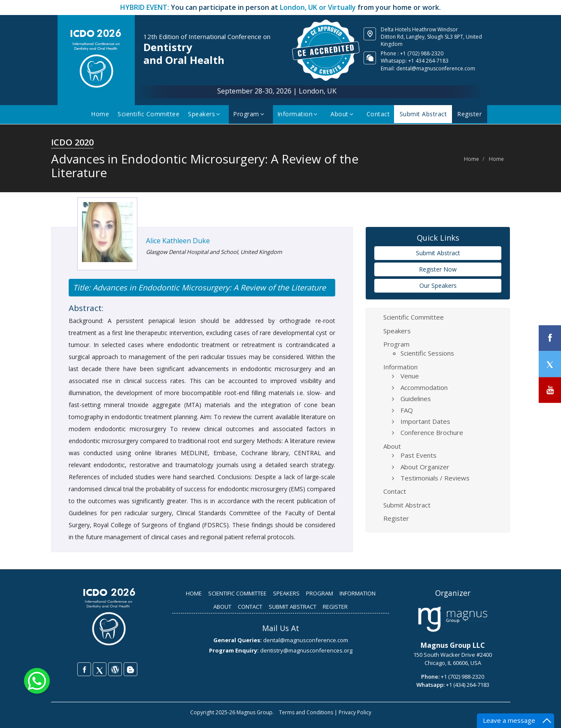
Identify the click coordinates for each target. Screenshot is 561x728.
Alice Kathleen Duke (178, 241)
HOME (194, 593)
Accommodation (424, 387)
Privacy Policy (355, 712)
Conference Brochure (432, 432)
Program (252, 114)
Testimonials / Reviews (435, 478)
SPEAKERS (286, 593)
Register (469, 114)
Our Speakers (438, 285)
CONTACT (250, 607)
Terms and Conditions (306, 712)
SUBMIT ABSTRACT (293, 607)
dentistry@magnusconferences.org (306, 650)
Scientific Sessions (427, 353)
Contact (380, 114)
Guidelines (416, 399)
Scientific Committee (151, 114)
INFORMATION (358, 593)
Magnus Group (255, 712)
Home (102, 114)
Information (300, 114)
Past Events (418, 455)
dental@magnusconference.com (436, 68)
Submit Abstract (424, 114)
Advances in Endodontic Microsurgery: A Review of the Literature (208, 287)
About (345, 114)
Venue (410, 376)
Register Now (438, 269)
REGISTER (335, 607)
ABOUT (222, 607)
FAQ (407, 410)
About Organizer (425, 467)
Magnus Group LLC (453, 645)
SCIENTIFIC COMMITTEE (237, 593)
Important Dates (425, 421)
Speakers (207, 114)
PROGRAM (320, 593)
